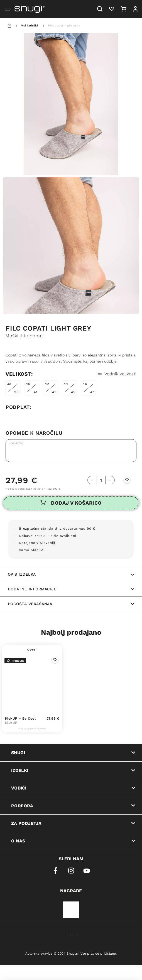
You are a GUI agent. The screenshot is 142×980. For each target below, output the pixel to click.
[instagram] (71, 871)
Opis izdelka (71, 574)
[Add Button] (110, 480)
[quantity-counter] (101, 480)
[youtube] (87, 871)
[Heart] (112, 9)
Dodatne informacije (71, 589)
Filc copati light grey (64, 25)
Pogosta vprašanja (71, 604)
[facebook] (55, 871)
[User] (135, 9)
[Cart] (124, 9)
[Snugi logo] (30, 9)
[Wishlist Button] (127, 480)
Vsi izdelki (30, 25)
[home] (9, 26)
